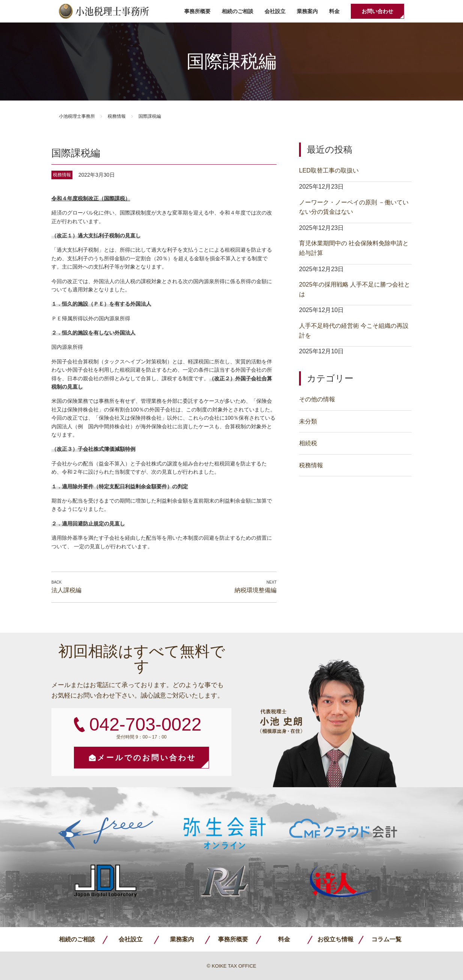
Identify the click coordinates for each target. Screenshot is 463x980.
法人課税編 (66, 590)
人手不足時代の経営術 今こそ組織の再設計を (354, 331)
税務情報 (117, 116)
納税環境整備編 (256, 590)
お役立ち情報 (335, 939)
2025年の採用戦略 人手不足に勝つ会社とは (355, 289)
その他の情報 (317, 399)
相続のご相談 (238, 11)
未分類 (308, 421)
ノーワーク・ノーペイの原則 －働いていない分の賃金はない (354, 207)
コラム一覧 (386, 939)
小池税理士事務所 (104, 11)
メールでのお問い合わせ (147, 758)
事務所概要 (197, 11)
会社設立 (275, 11)
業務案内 (307, 11)
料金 (334, 11)
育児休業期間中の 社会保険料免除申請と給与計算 (354, 248)
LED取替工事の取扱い (329, 170)
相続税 (308, 443)
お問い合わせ (377, 11)
